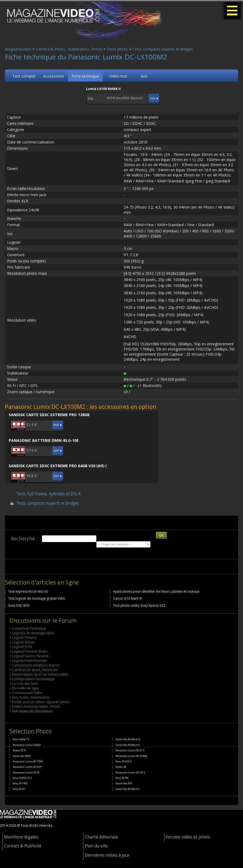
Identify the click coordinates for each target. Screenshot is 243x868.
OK (161, 535)
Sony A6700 (122, 778)
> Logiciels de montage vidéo (32, 633)
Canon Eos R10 (124, 783)
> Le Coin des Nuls (24, 684)
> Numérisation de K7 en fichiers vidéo (39, 674)
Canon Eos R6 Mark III (128, 739)
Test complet (24, 76)
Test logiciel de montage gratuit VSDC (37, 598)
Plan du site (96, 846)
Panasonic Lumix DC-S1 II (130, 750)
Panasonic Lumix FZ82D (27, 745)
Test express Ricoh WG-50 (28, 591)
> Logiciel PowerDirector (28, 661)
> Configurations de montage (32, 679)
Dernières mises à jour (107, 855)
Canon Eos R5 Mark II (128, 745)
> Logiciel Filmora (23, 638)
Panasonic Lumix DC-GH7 (27, 767)
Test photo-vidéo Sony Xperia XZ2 (139, 605)
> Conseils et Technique (28, 628)
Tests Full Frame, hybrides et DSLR (48, 494)
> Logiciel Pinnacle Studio (29, 651)
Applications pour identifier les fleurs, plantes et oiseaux (156, 591)
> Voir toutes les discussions (31, 711)
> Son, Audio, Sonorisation (30, 697)
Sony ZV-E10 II (124, 761)
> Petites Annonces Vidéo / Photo (35, 707)
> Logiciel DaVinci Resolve (29, 656)
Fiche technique (85, 76)
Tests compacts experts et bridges (163, 49)
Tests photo (117, 49)
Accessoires (54, 76)
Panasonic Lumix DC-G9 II (130, 772)
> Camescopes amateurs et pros (35, 665)
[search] (69, 539)
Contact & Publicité (23, 846)
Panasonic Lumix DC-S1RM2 (132, 756)
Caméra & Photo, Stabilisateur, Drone (69, 49)
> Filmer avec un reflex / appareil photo (40, 702)
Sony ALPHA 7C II (22, 778)
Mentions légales (21, 837)
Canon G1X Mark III (127, 598)
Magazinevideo (18, 49)
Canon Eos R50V (22, 756)
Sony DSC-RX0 (19, 605)
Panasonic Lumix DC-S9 (26, 772)
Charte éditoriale (101, 837)
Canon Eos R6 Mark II (128, 789)
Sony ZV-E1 (19, 789)
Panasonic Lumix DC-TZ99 (28, 761)
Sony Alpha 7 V (21, 739)
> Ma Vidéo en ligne (24, 688)
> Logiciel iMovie (22, 642)
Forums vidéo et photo (188, 837)
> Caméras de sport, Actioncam (34, 670)
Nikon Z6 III (19, 750)
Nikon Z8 (121, 767)
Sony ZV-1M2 (20, 783)
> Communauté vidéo (26, 693)
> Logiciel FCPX (21, 647)
